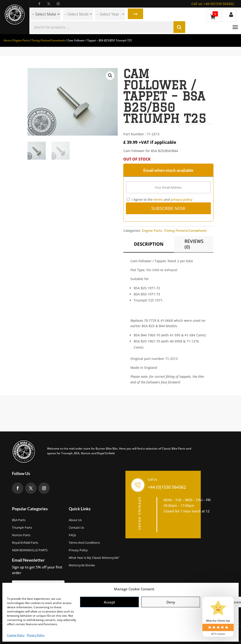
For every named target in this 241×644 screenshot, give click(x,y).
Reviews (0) (194, 244)
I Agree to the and (160, 199)
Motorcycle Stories (82, 565)
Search (135, 14)
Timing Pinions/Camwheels (48, 40)
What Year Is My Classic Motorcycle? (94, 558)
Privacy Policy (36, 635)
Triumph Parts (22, 527)
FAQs (72, 535)
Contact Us (76, 527)
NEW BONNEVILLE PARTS (30, 550)
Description (149, 244)
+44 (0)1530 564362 (213, 4)
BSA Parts (19, 520)
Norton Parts (21, 535)
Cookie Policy (16, 635)
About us (75, 520)
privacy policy (182, 199)
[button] (110, 76)
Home (7, 40)
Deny (171, 602)
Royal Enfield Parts (25, 543)
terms (158, 199)
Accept (109, 602)
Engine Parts (21, 40)
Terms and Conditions (84, 543)
